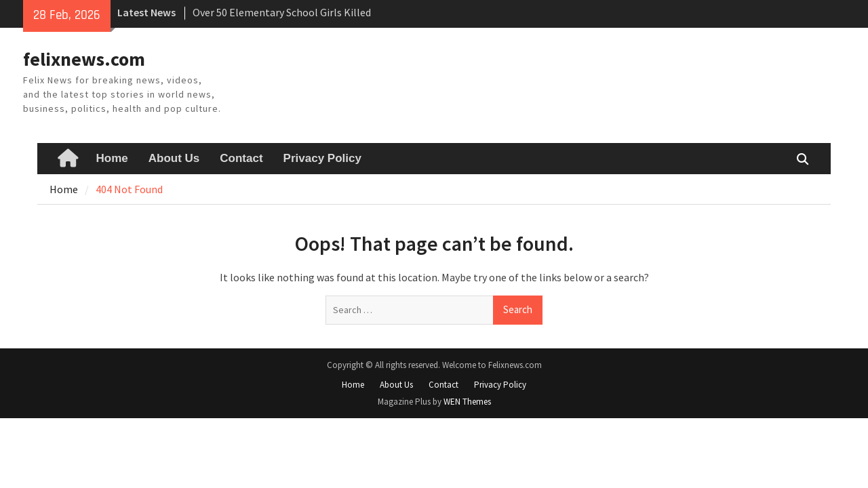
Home (112, 158)
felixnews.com (84, 59)
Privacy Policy (322, 158)
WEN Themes (467, 402)
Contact (241, 158)
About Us (174, 158)
